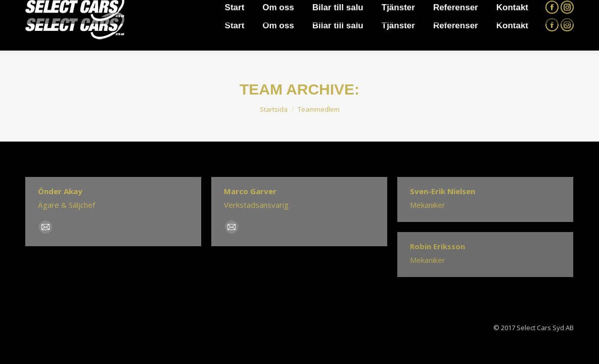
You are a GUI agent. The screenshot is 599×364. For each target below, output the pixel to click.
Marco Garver (250, 191)
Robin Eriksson (437, 246)
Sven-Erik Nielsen (443, 191)
